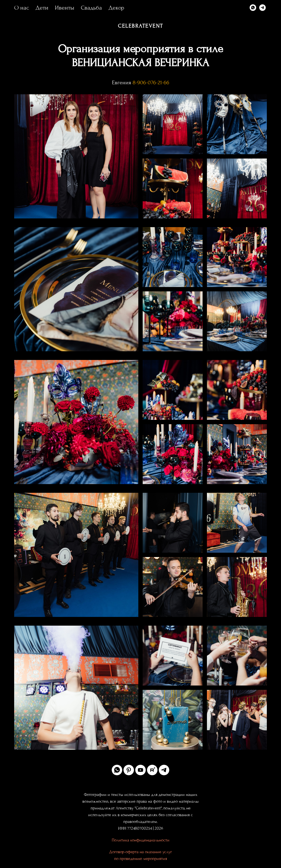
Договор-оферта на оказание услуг (140, 852)
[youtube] (140, 770)
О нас (22, 8)
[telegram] (262, 8)
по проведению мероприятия (141, 859)
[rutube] (152, 770)
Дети (42, 8)
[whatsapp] (253, 8)
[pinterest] (129, 770)
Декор (116, 8)
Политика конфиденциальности (141, 840)
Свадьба (91, 8)
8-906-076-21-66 (151, 83)
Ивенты (65, 8)
